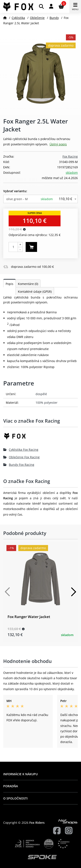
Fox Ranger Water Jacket (29, 617)
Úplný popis (58, 144)
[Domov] (5, 18)
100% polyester (47, 403)
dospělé (41, 394)
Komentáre (28, 284)
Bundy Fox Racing (19, 465)
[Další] (73, 592)
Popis (9, 284)
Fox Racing (70, 156)
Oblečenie (37, 18)
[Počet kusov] (13, 247)
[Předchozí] (8, 592)
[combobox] (40, 199)
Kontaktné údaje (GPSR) (35, 292)
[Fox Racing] (40, 438)
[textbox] (40, 199)
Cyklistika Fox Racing (21, 450)
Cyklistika (18, 18)
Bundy (54, 18)
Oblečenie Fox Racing (21, 457)
